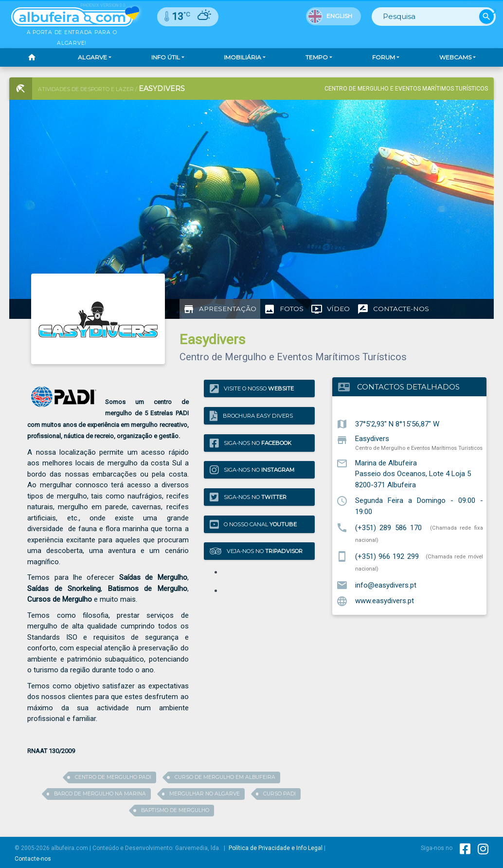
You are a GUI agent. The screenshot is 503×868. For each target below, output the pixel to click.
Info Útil (166, 57)
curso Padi (279, 794)
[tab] (220, 309)
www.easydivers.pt (385, 601)
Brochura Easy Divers (251, 416)
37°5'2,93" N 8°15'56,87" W (397, 424)
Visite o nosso (252, 389)
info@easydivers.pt (386, 585)
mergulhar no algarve (205, 794)
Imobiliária (243, 57)
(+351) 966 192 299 (387, 556)
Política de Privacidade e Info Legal (276, 848)
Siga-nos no (251, 443)
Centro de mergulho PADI (113, 777)
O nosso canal (253, 524)
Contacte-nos (33, 859)
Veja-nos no (256, 551)
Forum (384, 57)
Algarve (92, 57)
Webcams (455, 57)
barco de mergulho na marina (100, 794)
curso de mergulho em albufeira (225, 777)
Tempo (317, 57)
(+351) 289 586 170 (389, 527)
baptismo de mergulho (175, 810)
